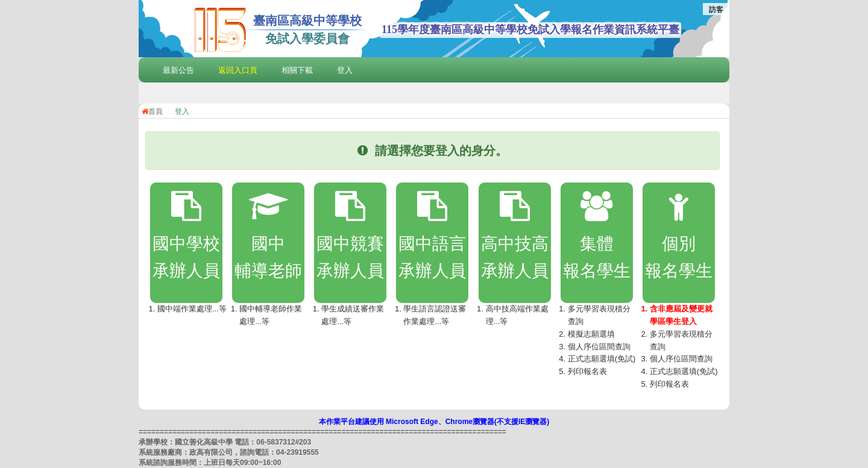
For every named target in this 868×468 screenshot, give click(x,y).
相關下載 (297, 70)
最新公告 (178, 70)
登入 (345, 70)
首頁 (152, 111)
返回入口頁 (238, 70)
